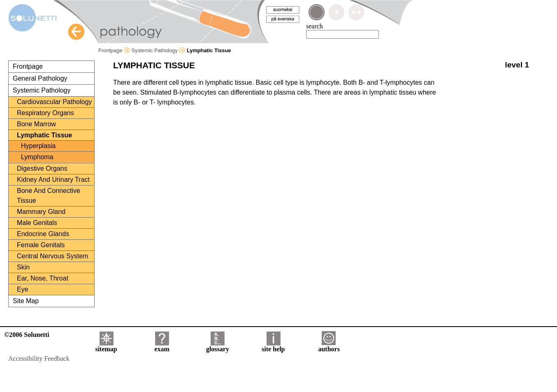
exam (162, 346)
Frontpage (114, 50)
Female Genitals (41, 245)
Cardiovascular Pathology (54, 102)
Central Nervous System (52, 256)
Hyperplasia (38, 146)
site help (273, 346)
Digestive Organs (42, 168)
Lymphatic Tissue (44, 135)
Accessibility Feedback (39, 358)
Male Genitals (37, 223)
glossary (218, 346)
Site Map (26, 301)
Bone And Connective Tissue (49, 196)
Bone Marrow (36, 124)
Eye (23, 289)
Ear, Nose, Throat (43, 278)
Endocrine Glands (43, 234)
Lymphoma (37, 157)
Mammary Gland (41, 212)
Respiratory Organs (45, 113)
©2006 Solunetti (27, 335)
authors (329, 346)
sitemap (106, 346)
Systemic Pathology (158, 50)
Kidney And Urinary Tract (53, 180)
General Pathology (40, 78)
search (314, 26)
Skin (23, 267)
